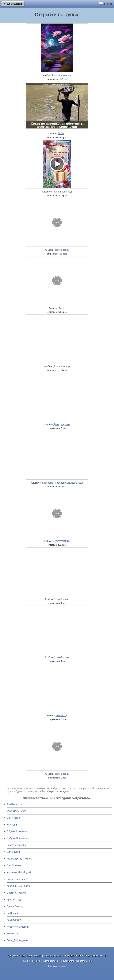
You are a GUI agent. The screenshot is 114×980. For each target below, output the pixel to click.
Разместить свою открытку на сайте (84, 956)
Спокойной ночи (61, 75)
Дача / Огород (15, 906)
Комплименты (15, 920)
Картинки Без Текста (18, 886)
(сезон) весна (61, 599)
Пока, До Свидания (17, 940)
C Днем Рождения (17, 831)
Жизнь (61, 308)
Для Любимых (15, 865)
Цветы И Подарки (17, 893)
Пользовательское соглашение (76, 961)
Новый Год (13, 934)
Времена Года (14, 900)
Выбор (61, 133)
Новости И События (18, 927)
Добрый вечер (61, 366)
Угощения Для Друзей (19, 872)
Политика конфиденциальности (39, 961)
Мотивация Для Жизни (20, 859)
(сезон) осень (61, 250)
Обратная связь (53, 956)
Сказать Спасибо (16, 845)
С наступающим (62, 541)
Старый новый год (62, 192)
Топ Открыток (15, 804)
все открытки (13, 4)
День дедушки (61, 424)
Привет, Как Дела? (17, 879)
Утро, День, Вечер (16, 811)
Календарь (13, 825)
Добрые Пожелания (18, 838)
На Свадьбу (13, 913)
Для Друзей (13, 852)
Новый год (61, 715)
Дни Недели (13, 818)
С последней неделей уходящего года (61, 483)
